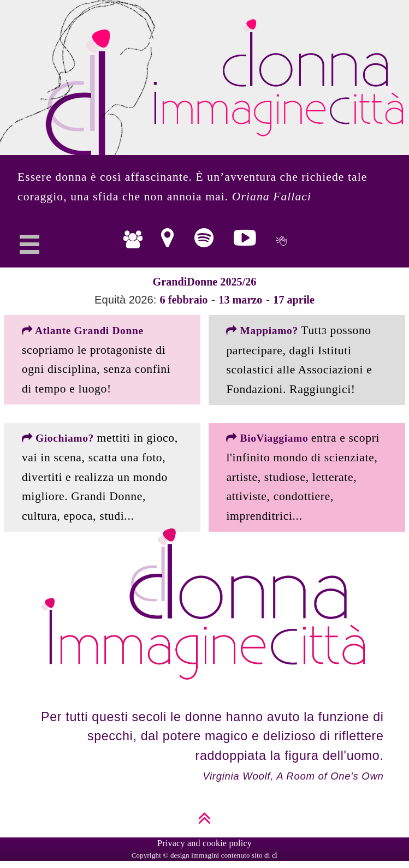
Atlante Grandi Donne (83, 331)
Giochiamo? (60, 438)
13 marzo (240, 300)
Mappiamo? (263, 331)
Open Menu (29, 249)
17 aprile (294, 300)
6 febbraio (184, 300)
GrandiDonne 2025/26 (205, 282)
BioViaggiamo (268, 438)
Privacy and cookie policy (204, 843)
